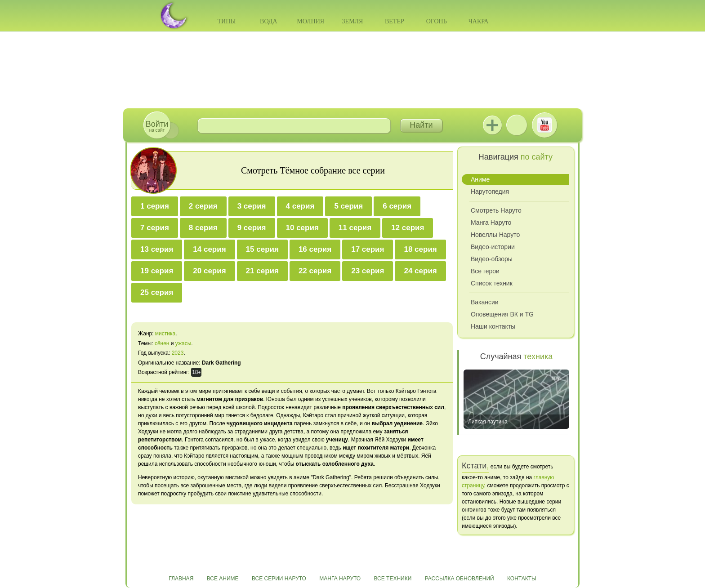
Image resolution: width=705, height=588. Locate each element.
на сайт (157, 126)
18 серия (420, 249)
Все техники (393, 579)
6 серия (397, 206)
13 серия (157, 249)
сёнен (162, 343)
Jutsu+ (492, 125)
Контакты (522, 579)
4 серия (300, 206)
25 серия (157, 292)
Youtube (544, 125)
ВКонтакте (517, 125)
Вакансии (485, 302)
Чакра (479, 21)
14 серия (209, 249)
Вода (268, 21)
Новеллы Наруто (495, 235)
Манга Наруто (491, 223)
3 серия (252, 206)
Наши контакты (493, 326)
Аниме (480, 179)
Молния (310, 21)
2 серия (203, 206)
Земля (353, 21)
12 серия (408, 228)
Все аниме (223, 579)
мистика (165, 334)
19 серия (157, 271)
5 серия (348, 206)
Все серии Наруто (279, 579)
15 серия (262, 249)
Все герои (485, 271)
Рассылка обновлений (460, 579)
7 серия (155, 228)
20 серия (209, 271)
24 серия (420, 271)
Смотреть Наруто (496, 210)
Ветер (395, 21)
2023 (178, 353)
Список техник (492, 283)
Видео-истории (493, 247)
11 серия (355, 228)
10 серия (302, 228)
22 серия (315, 271)
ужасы (183, 343)
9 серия (252, 228)
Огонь (437, 21)
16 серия (315, 249)
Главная (181, 579)
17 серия (368, 249)
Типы (226, 21)
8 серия (203, 228)
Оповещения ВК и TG (502, 314)
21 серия (262, 271)
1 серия (155, 206)
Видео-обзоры (492, 259)
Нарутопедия (490, 192)
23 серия (368, 271)
